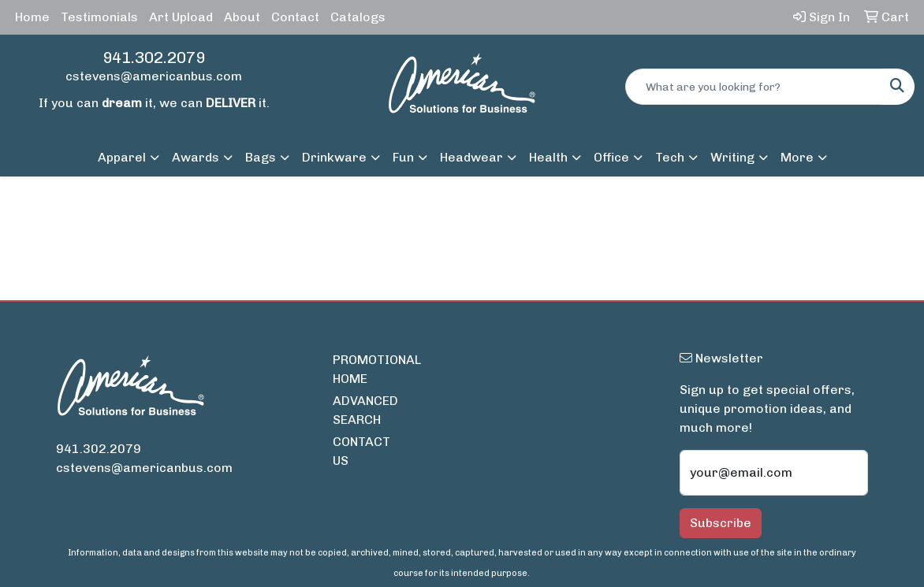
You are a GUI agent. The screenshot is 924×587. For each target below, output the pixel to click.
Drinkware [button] (334, 157)
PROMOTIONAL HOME (367, 369)
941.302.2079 (154, 58)
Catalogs (358, 17)
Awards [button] (196, 157)
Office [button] (611, 157)
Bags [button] (261, 157)
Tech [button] (670, 157)
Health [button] (548, 157)
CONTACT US (361, 451)
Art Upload (181, 17)
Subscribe (721, 523)
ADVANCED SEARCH (365, 410)
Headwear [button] (471, 157)
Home (32, 17)
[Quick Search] (753, 87)
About (242, 17)
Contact (295, 17)
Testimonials (99, 17)
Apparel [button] (122, 157)
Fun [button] (403, 157)
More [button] (797, 157)
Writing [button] (732, 157)
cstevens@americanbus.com (154, 76)
